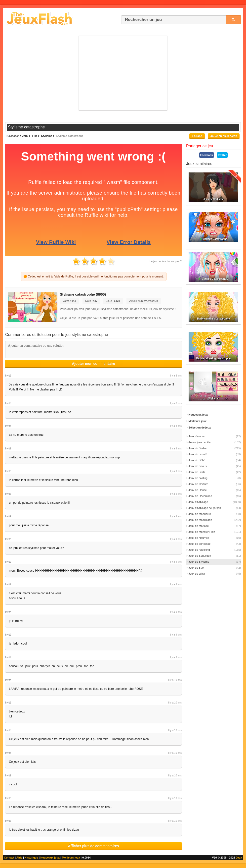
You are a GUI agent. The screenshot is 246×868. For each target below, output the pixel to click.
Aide (19, 858)
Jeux (239, 858)
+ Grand (197, 136)
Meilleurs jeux (71, 858)
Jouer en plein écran (224, 136)
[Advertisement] (123, 73)
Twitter (222, 155)
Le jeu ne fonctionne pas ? (166, 261)
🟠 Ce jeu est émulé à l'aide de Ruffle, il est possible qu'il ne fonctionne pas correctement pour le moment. (94, 276)
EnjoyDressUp (149, 301)
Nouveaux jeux (50, 858)
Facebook (207, 155)
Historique (31, 858)
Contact (9, 858)
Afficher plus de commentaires (94, 846)
